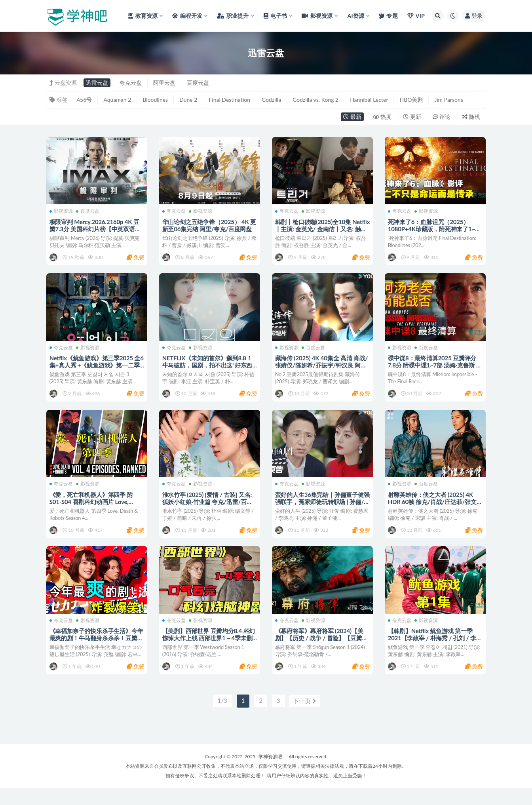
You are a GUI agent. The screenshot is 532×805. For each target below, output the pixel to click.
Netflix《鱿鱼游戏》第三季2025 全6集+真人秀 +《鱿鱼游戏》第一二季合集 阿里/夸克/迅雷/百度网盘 (96, 369)
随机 (471, 117)
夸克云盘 (131, 83)
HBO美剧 (411, 100)
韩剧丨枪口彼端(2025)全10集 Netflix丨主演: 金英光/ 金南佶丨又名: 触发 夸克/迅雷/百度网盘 (320, 228)
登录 (474, 16)
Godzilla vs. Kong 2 (315, 100)
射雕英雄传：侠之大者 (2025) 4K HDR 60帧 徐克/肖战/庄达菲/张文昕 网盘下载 (433, 510)
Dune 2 (188, 100)
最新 (352, 117)
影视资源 (62, 211)
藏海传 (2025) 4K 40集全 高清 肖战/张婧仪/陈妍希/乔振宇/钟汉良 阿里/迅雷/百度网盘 (322, 369)
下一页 (304, 718)
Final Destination (229, 100)
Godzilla (271, 100)
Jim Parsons (448, 100)
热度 (382, 117)
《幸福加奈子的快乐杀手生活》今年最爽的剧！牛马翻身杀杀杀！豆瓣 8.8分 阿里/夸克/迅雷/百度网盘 (95, 651)
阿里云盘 (164, 83)
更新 (412, 117)
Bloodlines (155, 100)
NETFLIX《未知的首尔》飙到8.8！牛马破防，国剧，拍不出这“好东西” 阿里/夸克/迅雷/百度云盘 (209, 369)
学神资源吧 (270, 773)
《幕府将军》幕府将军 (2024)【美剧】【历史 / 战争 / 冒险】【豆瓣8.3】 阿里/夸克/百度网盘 (320, 651)
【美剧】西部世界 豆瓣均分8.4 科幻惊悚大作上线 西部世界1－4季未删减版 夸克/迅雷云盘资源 (209, 651)
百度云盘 (198, 83)
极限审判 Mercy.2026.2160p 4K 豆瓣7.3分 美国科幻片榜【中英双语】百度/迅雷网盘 (96, 228)
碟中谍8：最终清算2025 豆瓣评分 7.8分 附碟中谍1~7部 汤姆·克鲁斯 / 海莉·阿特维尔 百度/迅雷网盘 (434, 369)
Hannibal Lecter (369, 100)
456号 (84, 100)
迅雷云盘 (97, 83)
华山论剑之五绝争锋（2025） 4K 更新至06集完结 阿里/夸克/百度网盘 (208, 228)
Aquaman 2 (117, 100)
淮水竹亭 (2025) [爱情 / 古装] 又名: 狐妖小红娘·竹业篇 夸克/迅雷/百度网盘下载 (208, 510)
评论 (442, 117)
